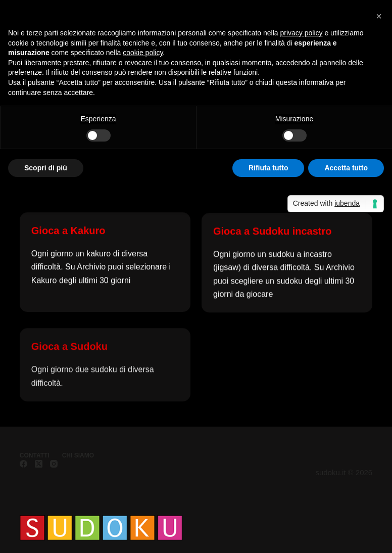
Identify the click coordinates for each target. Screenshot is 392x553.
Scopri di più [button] (46, 168)
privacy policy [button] (302, 33)
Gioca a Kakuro (68, 231)
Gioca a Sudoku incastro (273, 232)
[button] (379, 16)
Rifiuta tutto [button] (268, 168)
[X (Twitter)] (39, 464)
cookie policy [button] (143, 53)
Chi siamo (78, 455)
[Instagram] (54, 464)
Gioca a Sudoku (69, 352)
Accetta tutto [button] (346, 168)
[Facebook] (23, 464)
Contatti (35, 455)
